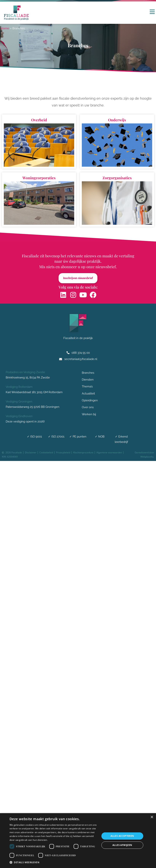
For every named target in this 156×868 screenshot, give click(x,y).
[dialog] (78, 841)
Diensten (89, 380)
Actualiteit (88, 394)
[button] (53, 863)
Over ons (89, 408)
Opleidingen (90, 401)
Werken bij (89, 415)
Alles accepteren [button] (122, 836)
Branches (89, 373)
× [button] (152, 817)
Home (5, 28)
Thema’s (87, 387)
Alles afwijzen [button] (122, 845)
